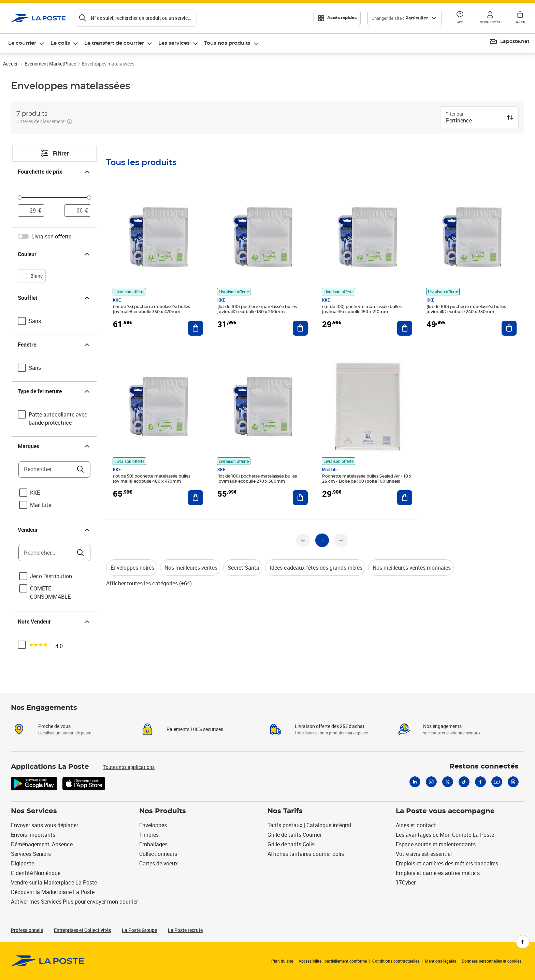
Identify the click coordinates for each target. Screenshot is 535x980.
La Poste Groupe (139, 930)
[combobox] (474, 121)
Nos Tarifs (285, 811)
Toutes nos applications (129, 767)
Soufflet (54, 298)
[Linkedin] (415, 782)
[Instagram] (431, 782)
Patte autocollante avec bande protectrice (58, 419)
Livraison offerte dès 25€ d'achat (330, 726)
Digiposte (23, 863)
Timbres (149, 835)
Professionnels (27, 930)
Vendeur (54, 530)
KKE (35, 493)
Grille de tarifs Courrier (294, 835)
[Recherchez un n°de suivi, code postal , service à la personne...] (135, 18)
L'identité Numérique (36, 873)
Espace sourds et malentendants (436, 844)
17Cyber (406, 882)
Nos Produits (163, 811)
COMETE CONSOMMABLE (50, 593)
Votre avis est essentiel (424, 854)
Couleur (54, 254)
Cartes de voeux (158, 863)
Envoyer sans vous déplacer (45, 825)
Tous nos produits (227, 43)
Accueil (11, 64)
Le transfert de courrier (114, 43)
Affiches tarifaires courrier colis (306, 854)
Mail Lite (41, 505)
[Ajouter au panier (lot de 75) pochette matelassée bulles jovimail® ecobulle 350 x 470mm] (196, 328)
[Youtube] (497, 782)
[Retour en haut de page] (523, 942)
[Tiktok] (464, 782)
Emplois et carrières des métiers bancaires (447, 863)
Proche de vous (54, 726)
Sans (35, 321)
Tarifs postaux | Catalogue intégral (309, 825)
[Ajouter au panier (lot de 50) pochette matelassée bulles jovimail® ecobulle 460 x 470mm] (196, 498)
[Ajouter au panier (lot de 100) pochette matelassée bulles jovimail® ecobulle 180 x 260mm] (300, 328)
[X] (448, 782)
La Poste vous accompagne (445, 811)
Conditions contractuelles (396, 961)
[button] (460, 18)
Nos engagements (442, 726)
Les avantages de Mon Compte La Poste (445, 835)
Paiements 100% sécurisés (195, 729)
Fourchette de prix (54, 172)
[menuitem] (27, 43)
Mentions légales (440, 961)
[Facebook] (480, 782)
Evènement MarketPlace (50, 64)
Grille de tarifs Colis (291, 844)
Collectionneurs (158, 854)
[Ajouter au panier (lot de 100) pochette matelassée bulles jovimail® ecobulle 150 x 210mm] (405, 328)
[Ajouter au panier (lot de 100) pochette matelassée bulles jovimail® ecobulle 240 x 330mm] (509, 328)
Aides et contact (416, 825)
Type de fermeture (54, 391)
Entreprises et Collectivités (82, 930)
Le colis (60, 43)
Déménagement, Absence (42, 844)
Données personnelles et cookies (491, 961)
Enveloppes (153, 825)
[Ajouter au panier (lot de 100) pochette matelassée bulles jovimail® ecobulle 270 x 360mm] (300, 498)
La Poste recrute (185, 930)
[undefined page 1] (322, 540)
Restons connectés (484, 766)
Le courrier (22, 43)
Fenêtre (54, 345)
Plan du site (282, 961)
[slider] (54, 199)
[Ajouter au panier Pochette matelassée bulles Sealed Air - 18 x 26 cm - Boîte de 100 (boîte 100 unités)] (405, 498)
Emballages (153, 844)
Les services (174, 43)
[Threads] (513, 782)
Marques (54, 446)
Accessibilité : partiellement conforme (333, 961)
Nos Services (34, 811)
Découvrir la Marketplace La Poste (53, 892)
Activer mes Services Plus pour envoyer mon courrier (74, 902)
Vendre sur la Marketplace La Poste (54, 882)
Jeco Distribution (51, 576)
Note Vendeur (54, 621)
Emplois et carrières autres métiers (438, 873)
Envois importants (33, 835)
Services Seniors (31, 854)
